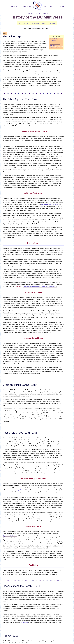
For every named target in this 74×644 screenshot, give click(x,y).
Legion (14, 6)
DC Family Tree (51, 23)
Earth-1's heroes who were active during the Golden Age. (39, 287)
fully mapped (25, 622)
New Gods (31, 13)
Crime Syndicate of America (50, 204)
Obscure (38, 13)
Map (43, 23)
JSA (20, 6)
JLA (45, 6)
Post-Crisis (52, 46)
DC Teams (60, 6)
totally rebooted (20, 490)
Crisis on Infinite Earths (55, 44)
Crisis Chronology (35, 23)
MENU (5, 34)
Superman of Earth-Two (10, 536)
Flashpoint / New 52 (54, 47)
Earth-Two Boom (53, 42)
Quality (51, 6)
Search (45, 13)
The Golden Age (53, 39)
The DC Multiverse (23, 23)
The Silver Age (53, 40)
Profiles (27, 6)
